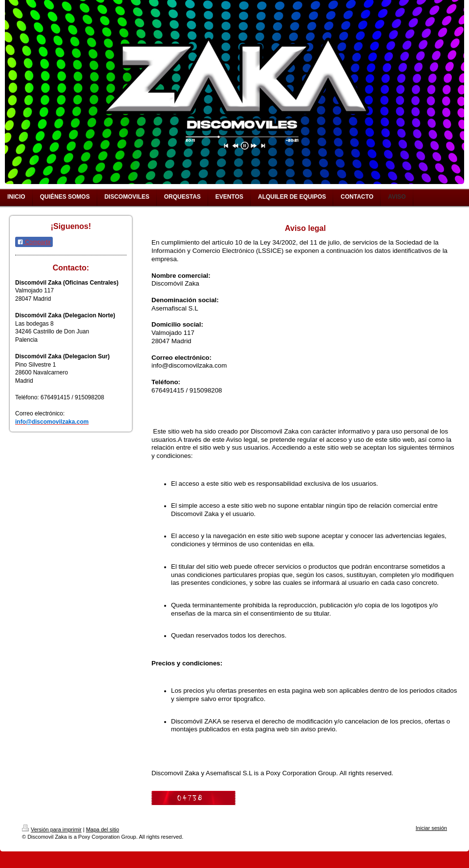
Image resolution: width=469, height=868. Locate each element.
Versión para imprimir (52, 829)
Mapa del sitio (103, 829)
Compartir (34, 242)
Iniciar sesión (431, 828)
